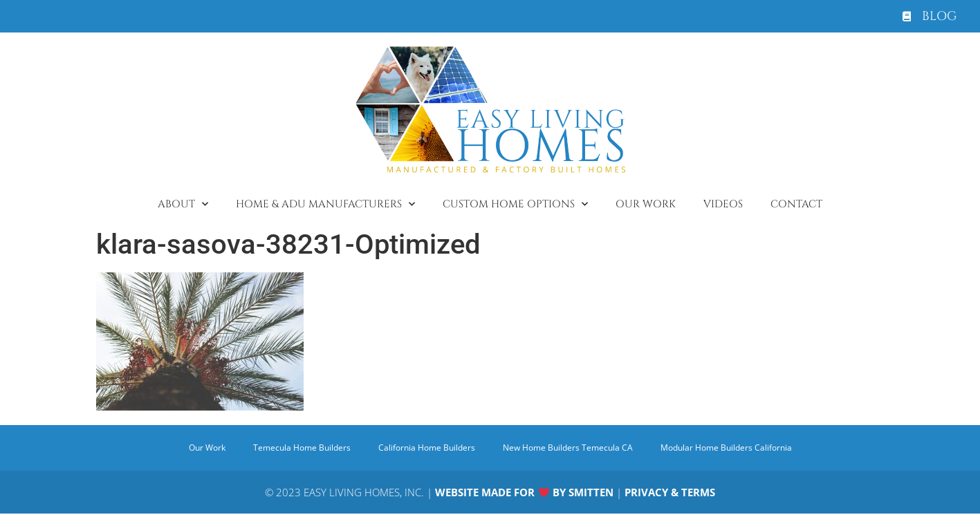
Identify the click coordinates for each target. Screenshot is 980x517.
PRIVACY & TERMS (670, 492)
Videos (723, 204)
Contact (796, 204)
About (183, 204)
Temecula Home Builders (302, 448)
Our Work (646, 204)
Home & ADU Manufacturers (325, 204)
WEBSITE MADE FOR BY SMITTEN (524, 492)
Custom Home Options (515, 204)
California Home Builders (427, 448)
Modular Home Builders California (726, 448)
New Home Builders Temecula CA (568, 448)
